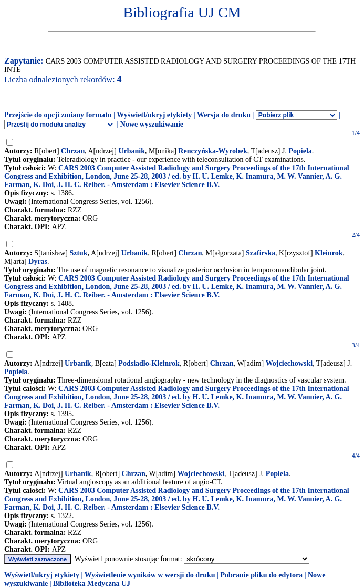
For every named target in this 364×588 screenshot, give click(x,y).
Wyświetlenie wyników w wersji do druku (150, 575)
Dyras (38, 261)
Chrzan (73, 151)
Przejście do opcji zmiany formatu (58, 115)
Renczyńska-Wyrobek (212, 151)
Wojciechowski (289, 363)
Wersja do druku (224, 115)
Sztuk (78, 253)
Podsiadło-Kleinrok (149, 363)
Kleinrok (329, 253)
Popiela (300, 151)
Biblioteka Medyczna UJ (92, 584)
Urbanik (132, 151)
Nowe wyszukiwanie (152, 124)
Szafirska (261, 253)
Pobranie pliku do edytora (261, 575)
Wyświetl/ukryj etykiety (154, 115)
